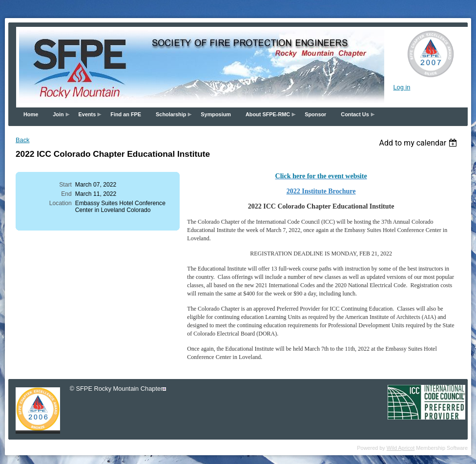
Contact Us (355, 114)
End (66, 194)
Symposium (216, 114)
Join (58, 114)
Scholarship (171, 114)
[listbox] (419, 143)
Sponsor (315, 114)
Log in (402, 87)
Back (22, 140)
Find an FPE (126, 114)
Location (61, 203)
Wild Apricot (401, 448)
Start (65, 185)
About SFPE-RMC (268, 114)
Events (87, 114)
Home (31, 114)
